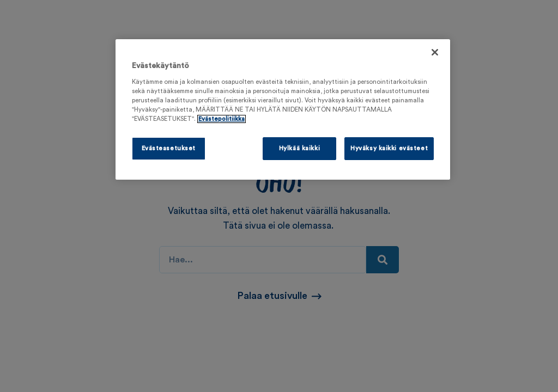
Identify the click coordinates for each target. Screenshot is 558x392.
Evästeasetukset (169, 148)
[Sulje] (435, 52)
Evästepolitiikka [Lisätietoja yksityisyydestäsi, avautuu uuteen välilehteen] (222, 119)
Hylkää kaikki (299, 148)
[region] (283, 109)
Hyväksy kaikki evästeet (389, 148)
